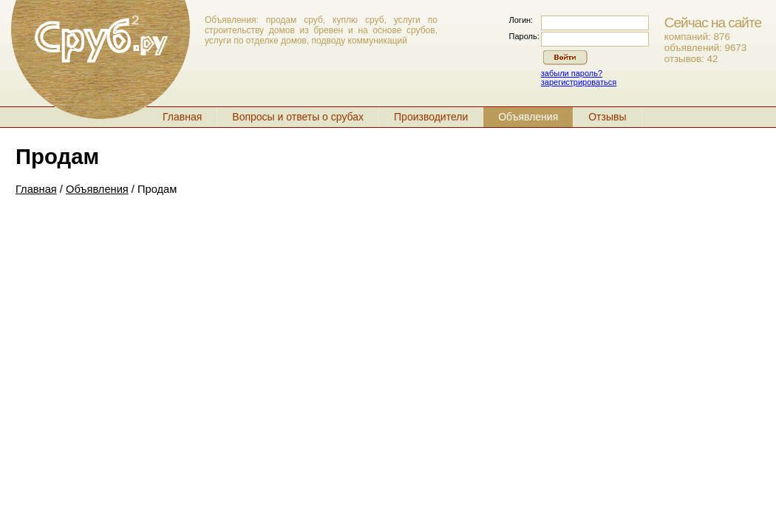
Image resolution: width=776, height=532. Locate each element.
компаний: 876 (697, 37)
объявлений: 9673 (705, 48)
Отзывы (607, 117)
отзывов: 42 (691, 59)
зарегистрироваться (579, 82)
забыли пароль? (572, 73)
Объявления (528, 117)
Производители (431, 117)
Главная (182, 117)
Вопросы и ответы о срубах (298, 117)
